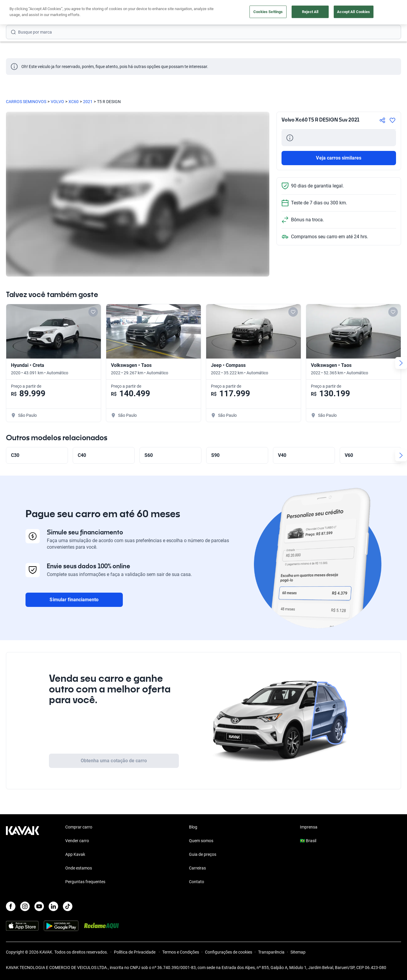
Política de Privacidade (135, 952)
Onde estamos (79, 868)
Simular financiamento (74, 600)
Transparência (271, 952)
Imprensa (309, 827)
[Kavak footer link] (23, 855)
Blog (193, 827)
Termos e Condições (181, 952)
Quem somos (201, 841)
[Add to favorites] (93, 312)
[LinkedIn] (53, 906)
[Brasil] (339, 13)
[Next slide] (401, 363)
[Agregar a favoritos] (392, 120)
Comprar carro (142, 13)
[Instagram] (25, 906)
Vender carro (180, 13)
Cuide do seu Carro (267, 13)
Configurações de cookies (229, 952)
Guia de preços (203, 854)
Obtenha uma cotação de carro (114, 761)
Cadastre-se (384, 12)
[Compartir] (382, 120)
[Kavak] (23, 12)
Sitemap (298, 952)
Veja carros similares (339, 158)
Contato (197, 882)
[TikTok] (68, 906)
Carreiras (197, 868)
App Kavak (75, 854)
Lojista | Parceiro (220, 13)
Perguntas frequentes (85, 882)
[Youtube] (39, 906)
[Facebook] (11, 906)
